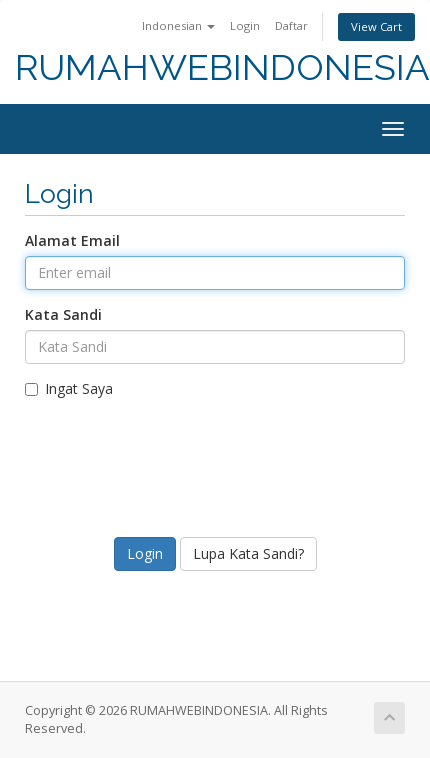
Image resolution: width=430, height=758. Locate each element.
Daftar (291, 25)
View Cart (376, 26)
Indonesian (178, 25)
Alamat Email (72, 240)
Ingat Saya (69, 388)
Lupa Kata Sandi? (248, 553)
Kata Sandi (63, 314)
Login (245, 25)
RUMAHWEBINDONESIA (222, 67)
